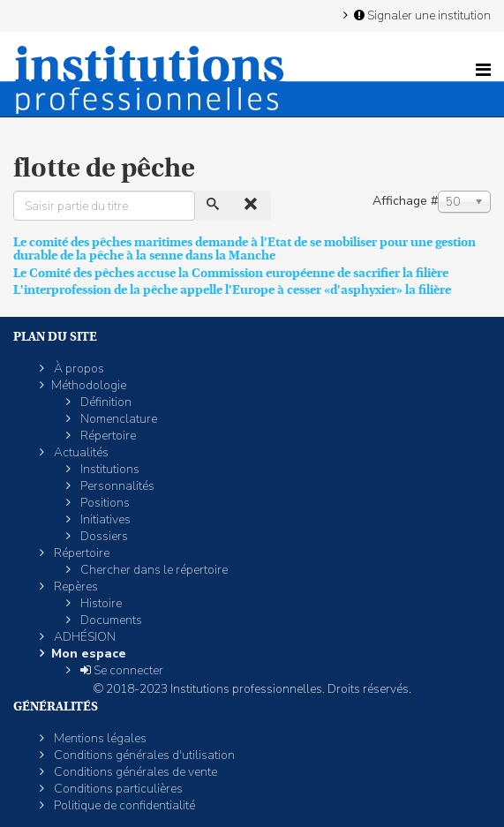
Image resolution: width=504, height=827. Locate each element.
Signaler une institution (421, 15)
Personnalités (116, 486)
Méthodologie (89, 385)
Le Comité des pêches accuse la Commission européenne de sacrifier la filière (231, 273)
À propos (78, 368)
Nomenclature (117, 419)
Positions (104, 503)
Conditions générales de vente (134, 772)
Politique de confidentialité (123, 805)
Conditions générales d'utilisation (143, 755)
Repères (75, 586)
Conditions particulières (117, 789)
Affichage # (405, 201)
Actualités (80, 452)
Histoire (100, 603)
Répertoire (107, 436)
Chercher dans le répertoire (153, 570)
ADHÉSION (83, 637)
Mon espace (89, 654)
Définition (105, 402)
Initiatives (104, 519)
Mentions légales (99, 738)
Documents (110, 620)
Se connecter (120, 670)
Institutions (109, 469)
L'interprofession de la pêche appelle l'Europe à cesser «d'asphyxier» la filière (232, 289)
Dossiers (103, 536)
